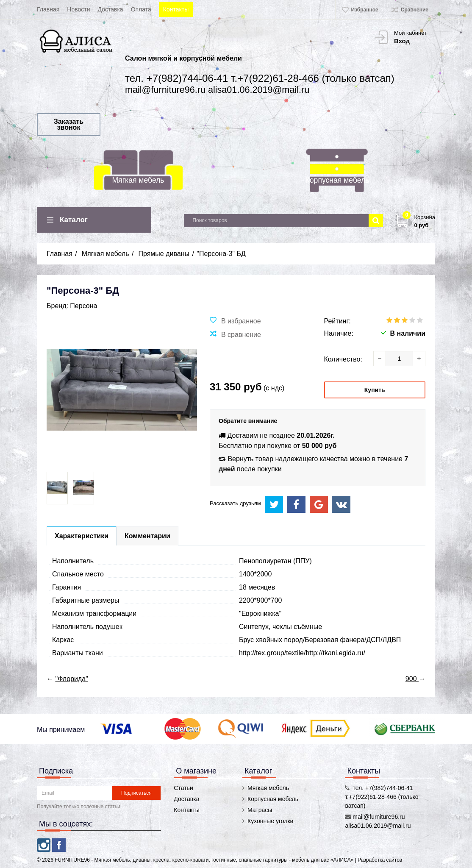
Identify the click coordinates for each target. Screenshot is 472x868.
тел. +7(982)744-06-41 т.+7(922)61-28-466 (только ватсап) (260, 78)
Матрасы (260, 810)
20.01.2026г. (316, 435)
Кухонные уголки (270, 821)
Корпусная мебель (337, 180)
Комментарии (147, 536)
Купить (375, 390)
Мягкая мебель (138, 180)
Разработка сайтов (380, 860)
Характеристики (82, 536)
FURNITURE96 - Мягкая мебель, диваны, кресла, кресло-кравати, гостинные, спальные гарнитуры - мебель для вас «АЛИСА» (205, 860)
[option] (57, 488)
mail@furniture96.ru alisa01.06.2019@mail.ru (217, 90)
